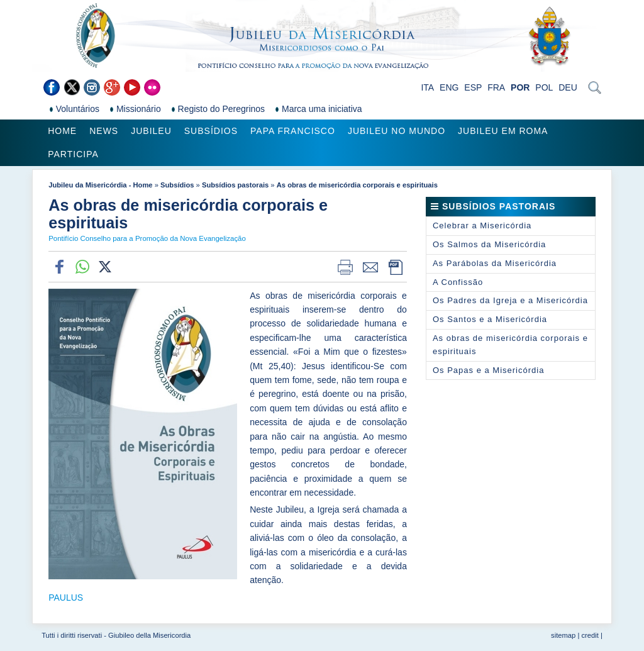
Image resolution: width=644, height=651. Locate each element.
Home (62, 131)
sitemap (563, 635)
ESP (473, 87)
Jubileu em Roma (503, 131)
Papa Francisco (293, 131)
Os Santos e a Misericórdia (490, 319)
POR (520, 87)
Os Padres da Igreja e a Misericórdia (510, 300)
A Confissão (458, 282)
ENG (449, 87)
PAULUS (66, 598)
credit (590, 635)
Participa (73, 154)
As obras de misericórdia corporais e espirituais (357, 185)
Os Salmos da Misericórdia (489, 244)
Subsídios (211, 131)
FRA (496, 87)
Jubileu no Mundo (397, 131)
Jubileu (151, 131)
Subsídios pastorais (235, 185)
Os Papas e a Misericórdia (488, 370)
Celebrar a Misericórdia (482, 225)
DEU (568, 87)
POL (544, 87)
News (104, 131)
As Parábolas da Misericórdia (495, 263)
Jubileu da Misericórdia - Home (100, 185)
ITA (427, 87)
